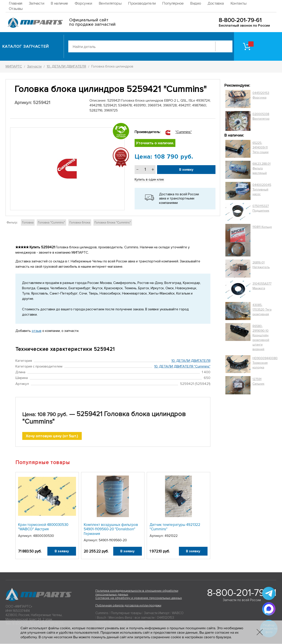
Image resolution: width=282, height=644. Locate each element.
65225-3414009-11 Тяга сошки (261, 147)
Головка (28, 222)
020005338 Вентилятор (261, 116)
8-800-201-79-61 (240, 20)
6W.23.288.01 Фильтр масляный (262, 168)
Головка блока (80, 222)
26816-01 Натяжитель (261, 265)
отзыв (37, 331)
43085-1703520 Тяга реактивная (262, 310)
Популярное (173, 3)
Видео (196, 3)
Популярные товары (126, 613)
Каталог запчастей (26, 46)
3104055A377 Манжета (262, 286)
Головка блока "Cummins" (113, 222)
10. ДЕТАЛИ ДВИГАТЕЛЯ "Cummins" (182, 366)
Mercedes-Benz (120, 618)
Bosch (102, 618)
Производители (142, 3)
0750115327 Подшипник (261, 208)
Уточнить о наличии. (156, 143)
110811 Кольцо (262, 227)
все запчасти (145, 618)
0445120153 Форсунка (261, 95)
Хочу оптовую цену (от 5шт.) (52, 436)
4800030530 (44, 536)
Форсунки (83, 3)
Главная (16, 3)
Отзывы (16, 9)
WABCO (178, 613)
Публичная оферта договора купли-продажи (128, 606)
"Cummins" (184, 132)
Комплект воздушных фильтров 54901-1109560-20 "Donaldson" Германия (111, 530)
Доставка (216, 3)
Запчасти (36, 3)
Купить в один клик (150, 180)
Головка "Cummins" (51, 222)
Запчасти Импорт (157, 613)
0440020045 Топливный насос (262, 189)
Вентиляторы (110, 3)
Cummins (102, 613)
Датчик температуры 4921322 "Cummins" (175, 527)
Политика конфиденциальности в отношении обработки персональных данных (137, 593)
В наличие (59, 3)
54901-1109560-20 (113, 541)
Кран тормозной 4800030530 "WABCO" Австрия (43, 527)
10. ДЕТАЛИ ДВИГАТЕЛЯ (191, 361)
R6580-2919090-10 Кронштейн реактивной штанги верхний (261, 338)
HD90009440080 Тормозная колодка (265, 363)
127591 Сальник (258, 381)
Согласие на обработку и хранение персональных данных (139, 599)
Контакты (238, 3)
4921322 (171, 536)
